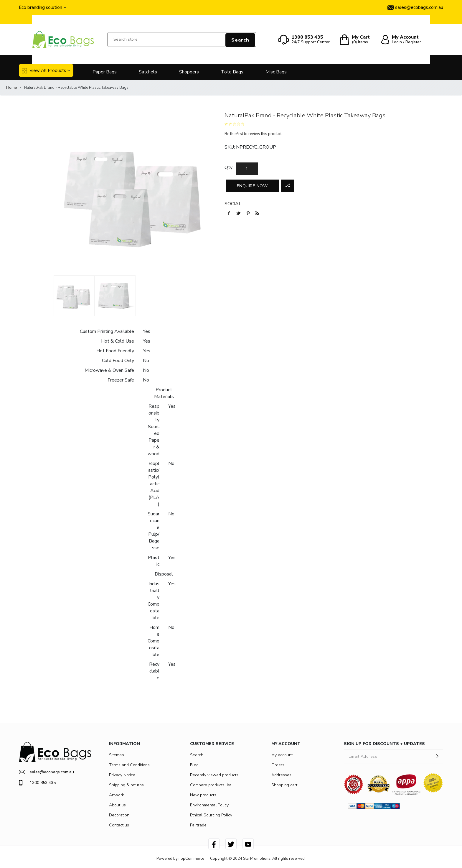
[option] (74, 296)
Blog (194, 765)
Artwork (117, 795)
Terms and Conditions (129, 765)
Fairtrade (198, 825)
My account (282, 755)
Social (233, 204)
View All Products (44, 70)
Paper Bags (105, 72)
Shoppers (189, 72)
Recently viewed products (214, 775)
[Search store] (182, 40)
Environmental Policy (209, 805)
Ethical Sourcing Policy (211, 815)
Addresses (281, 775)
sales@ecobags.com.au (46, 772)
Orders (278, 765)
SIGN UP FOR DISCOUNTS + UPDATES (384, 744)
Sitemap (117, 755)
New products (203, 795)
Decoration (119, 815)
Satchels (148, 72)
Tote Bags (232, 72)
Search (240, 40)
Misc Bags (276, 72)
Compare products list (211, 785)
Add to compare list (288, 186)
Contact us (119, 825)
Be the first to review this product (253, 134)
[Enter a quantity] (247, 169)
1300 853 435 (37, 783)
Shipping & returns (126, 785)
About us (117, 805)
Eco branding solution (41, 7)
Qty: (229, 167)
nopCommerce (191, 859)
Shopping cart (284, 785)
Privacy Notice (122, 775)
